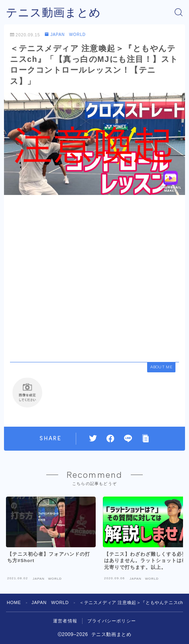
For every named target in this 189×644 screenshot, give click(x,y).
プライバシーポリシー (112, 621)
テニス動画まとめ (53, 13)
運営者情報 (65, 621)
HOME (14, 602)
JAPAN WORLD (65, 35)
